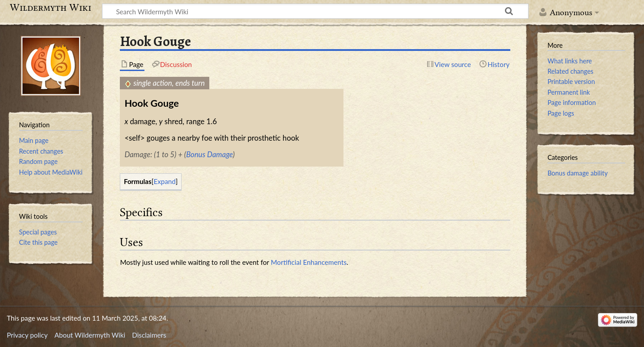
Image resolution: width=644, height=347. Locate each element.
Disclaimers (149, 335)
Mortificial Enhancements (309, 262)
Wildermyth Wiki (51, 8)
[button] (165, 182)
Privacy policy (27, 335)
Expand (164, 181)
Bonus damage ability (578, 173)
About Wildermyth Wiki (90, 335)
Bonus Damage (209, 155)
